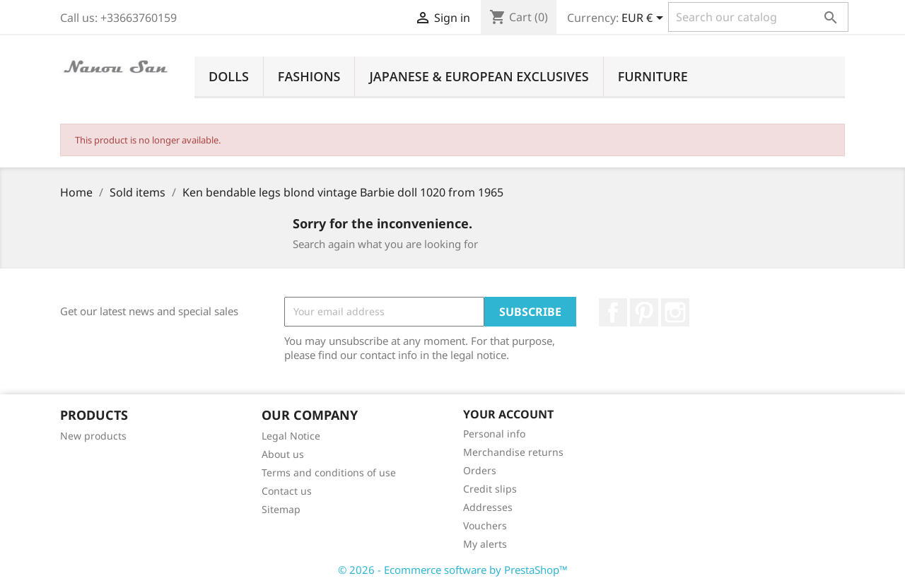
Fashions (309, 76)
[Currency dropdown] (645, 19)
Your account (508, 414)
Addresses (488, 507)
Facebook (613, 312)
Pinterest (644, 312)
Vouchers (485, 525)
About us (283, 454)
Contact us (287, 491)
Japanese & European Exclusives (479, 76)
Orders (480, 470)
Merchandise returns (513, 452)
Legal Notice (291, 436)
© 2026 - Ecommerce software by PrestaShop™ (453, 570)
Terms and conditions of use (329, 472)
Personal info (494, 434)
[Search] (758, 17)
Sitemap (281, 509)
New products (93, 436)
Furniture (653, 76)
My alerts (485, 544)
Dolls (229, 76)
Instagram (675, 312)
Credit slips (490, 489)
